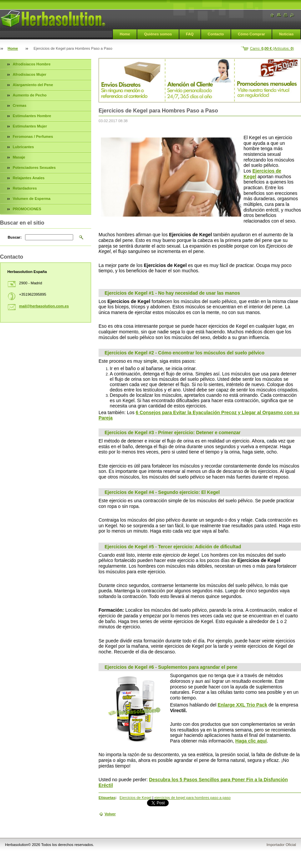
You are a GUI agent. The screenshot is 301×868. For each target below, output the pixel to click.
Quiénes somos (158, 34)
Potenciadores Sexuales (34, 168)
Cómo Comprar (251, 34)
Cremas (20, 105)
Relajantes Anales (29, 178)
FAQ (190, 34)
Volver (110, 814)
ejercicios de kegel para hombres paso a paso (192, 798)
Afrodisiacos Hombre (32, 64)
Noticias (286, 34)
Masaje (19, 157)
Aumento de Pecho (30, 95)
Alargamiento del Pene (33, 85)
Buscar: (15, 237)
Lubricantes (23, 147)
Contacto (216, 34)
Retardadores (25, 188)
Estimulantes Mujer (30, 126)
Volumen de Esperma (32, 199)
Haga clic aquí (251, 741)
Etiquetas (107, 798)
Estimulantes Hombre (32, 116)
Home (125, 34)
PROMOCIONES (27, 209)
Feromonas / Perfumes (33, 136)
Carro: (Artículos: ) (272, 48)
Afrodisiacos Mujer (30, 74)
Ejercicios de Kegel (135, 798)
